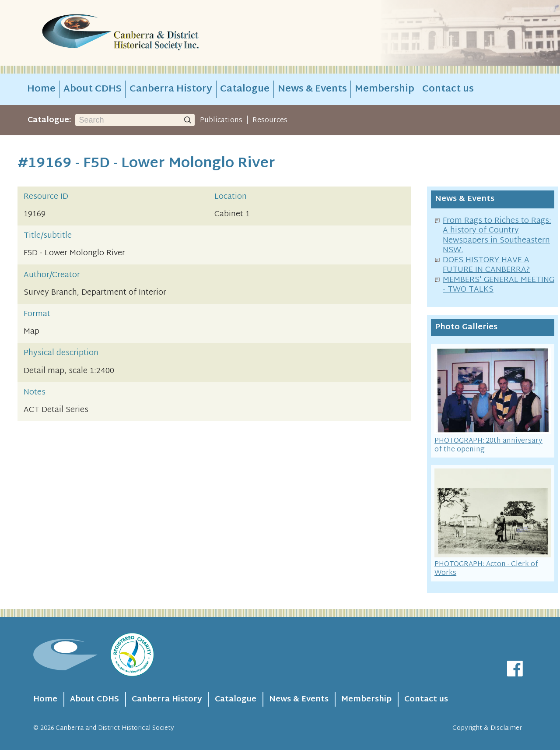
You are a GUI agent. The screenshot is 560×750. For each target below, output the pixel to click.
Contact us (448, 89)
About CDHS (93, 89)
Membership (385, 89)
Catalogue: (49, 120)
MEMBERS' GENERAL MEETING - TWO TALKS (499, 285)
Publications (221, 120)
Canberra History (171, 89)
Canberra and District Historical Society (115, 728)
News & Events (312, 89)
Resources (270, 120)
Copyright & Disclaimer (487, 728)
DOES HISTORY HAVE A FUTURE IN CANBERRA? (486, 265)
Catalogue (245, 89)
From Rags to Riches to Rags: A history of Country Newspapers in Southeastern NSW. (497, 236)
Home (41, 89)
